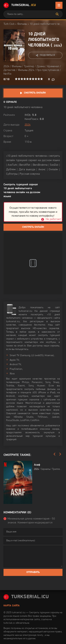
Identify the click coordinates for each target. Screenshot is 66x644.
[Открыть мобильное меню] (59, 5)
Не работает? (54, 219)
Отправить (33, 572)
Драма (41, 66)
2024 (57, 46)
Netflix (7, 74)
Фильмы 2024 (26, 70)
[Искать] (57, 14)
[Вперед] (60, 454)
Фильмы (22, 24)
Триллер (29, 66)
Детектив (10, 70)
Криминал (53, 66)
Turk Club (9, 24)
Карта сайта (12, 606)
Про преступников (48, 70)
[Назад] (55, 454)
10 (42, 79)
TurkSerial (20, 5)
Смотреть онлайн (35, 93)
